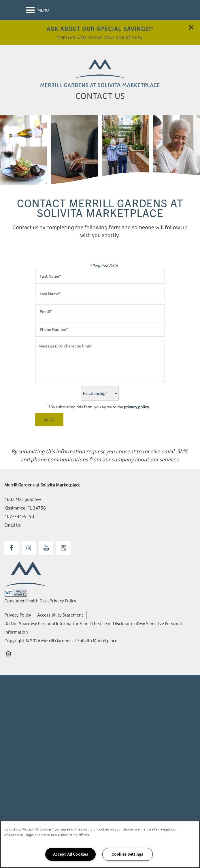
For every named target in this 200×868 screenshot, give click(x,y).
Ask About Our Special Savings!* (100, 28)
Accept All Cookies (71, 854)
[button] (191, 27)
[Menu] (37, 10)
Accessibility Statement (60, 615)
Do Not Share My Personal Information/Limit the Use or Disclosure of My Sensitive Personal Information (93, 628)
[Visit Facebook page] (12, 548)
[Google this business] (63, 548)
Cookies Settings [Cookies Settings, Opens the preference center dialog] (127, 854)
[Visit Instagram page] (29, 548)
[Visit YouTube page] (46, 548)
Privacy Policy (18, 615)
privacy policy (136, 407)
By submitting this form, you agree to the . (100, 407)
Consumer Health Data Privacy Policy (40, 601)
